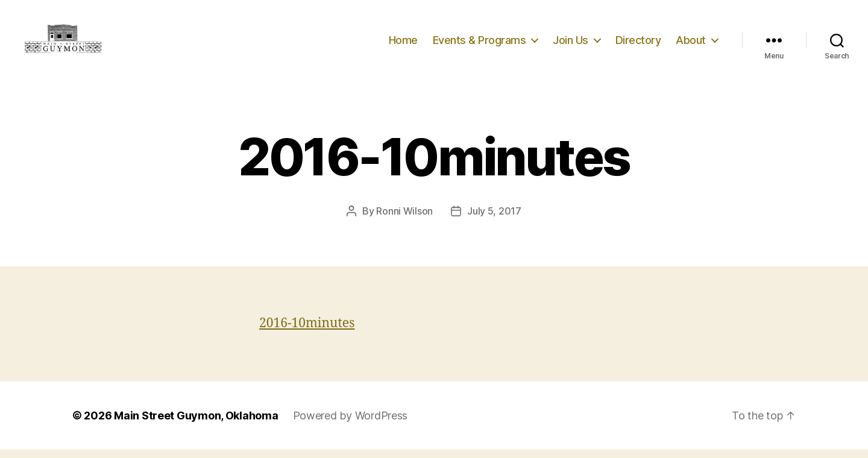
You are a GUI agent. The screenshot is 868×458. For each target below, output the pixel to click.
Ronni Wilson (404, 219)
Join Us (571, 44)
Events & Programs (480, 44)
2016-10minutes (307, 332)
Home (403, 44)
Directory (638, 44)
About (691, 44)
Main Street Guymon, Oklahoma (196, 424)
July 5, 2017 (494, 219)
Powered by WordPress (351, 424)
